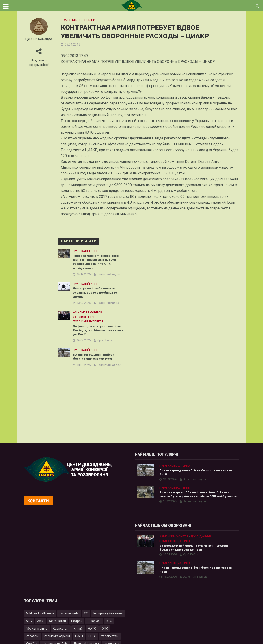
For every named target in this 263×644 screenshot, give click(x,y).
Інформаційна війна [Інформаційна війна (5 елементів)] (108, 615)
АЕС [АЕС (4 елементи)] (29, 622)
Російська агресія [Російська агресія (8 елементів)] (57, 638)
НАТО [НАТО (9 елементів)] (92, 630)
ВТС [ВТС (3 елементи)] (109, 622)
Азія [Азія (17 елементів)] (40, 622)
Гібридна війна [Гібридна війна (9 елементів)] (37, 630)
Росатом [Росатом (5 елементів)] (32, 638)
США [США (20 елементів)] (92, 638)
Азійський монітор (87, 314)
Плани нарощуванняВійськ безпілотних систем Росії (94, 359)
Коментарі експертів (78, 20)
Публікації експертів (88, 251)
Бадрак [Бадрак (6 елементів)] (77, 622)
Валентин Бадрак (109, 275)
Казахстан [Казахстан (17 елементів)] (61, 630)
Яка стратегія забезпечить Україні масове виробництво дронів (96, 294)
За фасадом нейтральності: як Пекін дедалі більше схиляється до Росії (97, 332)
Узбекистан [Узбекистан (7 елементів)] (110, 638)
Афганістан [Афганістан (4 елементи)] (57, 622)
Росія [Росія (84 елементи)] (79, 638)
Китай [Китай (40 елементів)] (78, 630)
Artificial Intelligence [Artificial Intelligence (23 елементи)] (40, 615)
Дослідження (84, 318)
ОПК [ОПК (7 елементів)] (105, 630)
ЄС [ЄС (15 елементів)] (86, 615)
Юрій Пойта (105, 342)
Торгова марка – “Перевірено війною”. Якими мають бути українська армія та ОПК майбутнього (97, 262)
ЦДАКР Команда (39, 39)
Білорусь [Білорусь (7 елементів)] (94, 622)
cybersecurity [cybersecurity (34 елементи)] (69, 615)
